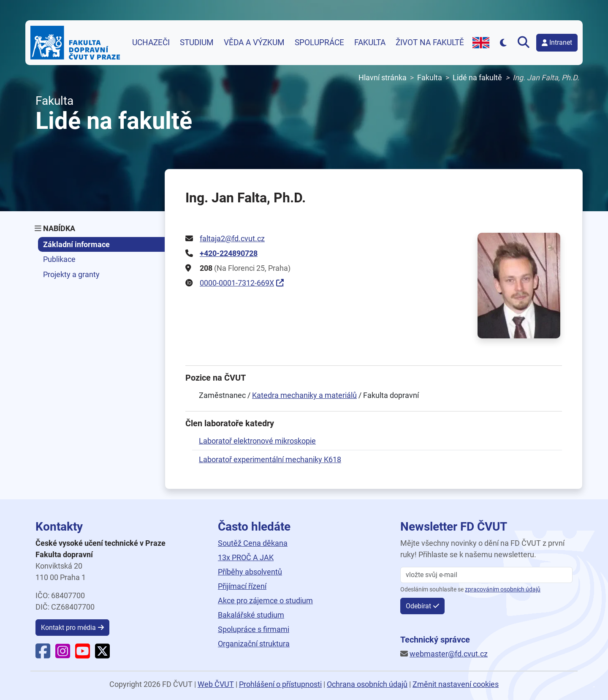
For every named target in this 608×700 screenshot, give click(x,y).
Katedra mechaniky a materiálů (304, 395)
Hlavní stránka (383, 78)
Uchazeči (151, 43)
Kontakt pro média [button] (68, 628)
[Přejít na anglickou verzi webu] (481, 43)
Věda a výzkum (254, 43)
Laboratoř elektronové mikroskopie (257, 441)
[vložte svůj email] (486, 575)
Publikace (59, 259)
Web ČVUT (216, 684)
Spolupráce (319, 43)
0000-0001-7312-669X (237, 283)
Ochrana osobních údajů (367, 684)
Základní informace (76, 244)
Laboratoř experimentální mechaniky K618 (270, 459)
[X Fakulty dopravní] (102, 655)
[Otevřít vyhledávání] (525, 43)
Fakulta (370, 43)
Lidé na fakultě (477, 78)
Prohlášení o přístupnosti (280, 684)
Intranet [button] (557, 42)
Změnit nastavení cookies (456, 684)
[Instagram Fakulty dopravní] (63, 655)
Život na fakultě (430, 43)
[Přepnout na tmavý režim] (503, 42)
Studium (197, 43)
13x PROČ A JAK (246, 557)
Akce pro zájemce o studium (265, 601)
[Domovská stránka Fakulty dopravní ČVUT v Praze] (75, 43)
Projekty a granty (71, 274)
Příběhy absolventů (250, 572)
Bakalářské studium (251, 615)
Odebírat (418, 606)
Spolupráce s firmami (254, 629)
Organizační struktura (254, 644)
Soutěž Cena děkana (253, 543)
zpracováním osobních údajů (503, 590)
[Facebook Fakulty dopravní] (43, 655)
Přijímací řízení (242, 586)
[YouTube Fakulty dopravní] (83, 655)
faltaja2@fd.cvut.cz (232, 238)
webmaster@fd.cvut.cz (449, 654)
